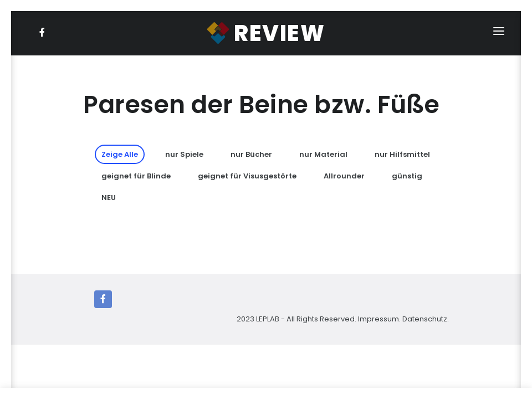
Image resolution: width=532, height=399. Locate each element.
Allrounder (344, 176)
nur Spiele (184, 154)
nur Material (323, 154)
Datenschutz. (426, 319)
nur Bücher (251, 154)
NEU (109, 198)
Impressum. (379, 319)
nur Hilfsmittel (402, 154)
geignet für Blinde (136, 176)
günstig (407, 176)
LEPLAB (268, 319)
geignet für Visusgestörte (247, 176)
